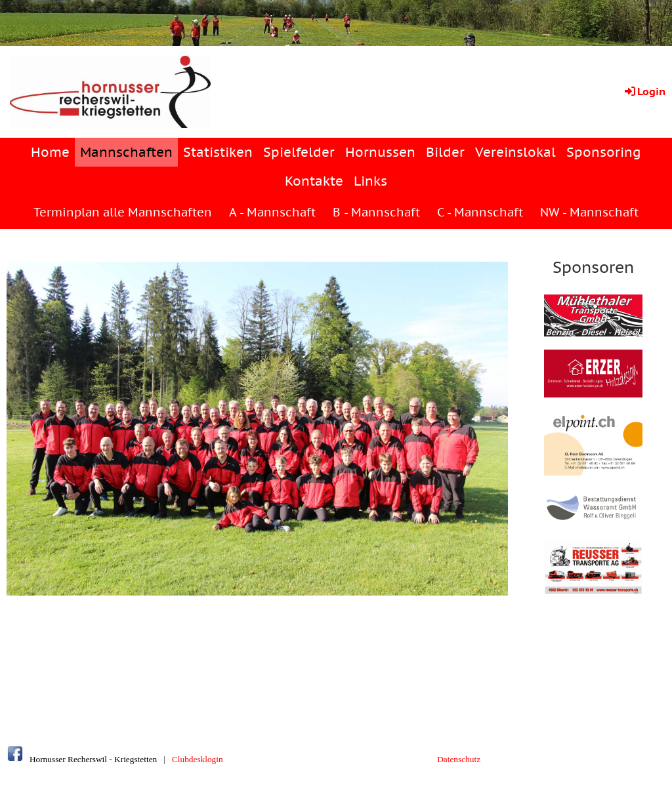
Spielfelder (299, 152)
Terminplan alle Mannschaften (123, 212)
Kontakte (314, 181)
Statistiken (218, 152)
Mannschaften (126, 152)
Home (50, 152)
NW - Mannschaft (589, 212)
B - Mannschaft (376, 212)
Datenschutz (459, 759)
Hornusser (48, 759)
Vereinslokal (515, 152)
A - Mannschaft (272, 212)
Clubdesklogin (198, 759)
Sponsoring (604, 152)
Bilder (445, 152)
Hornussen (380, 152)
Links (370, 181)
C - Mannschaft (480, 212)
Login (644, 91)
